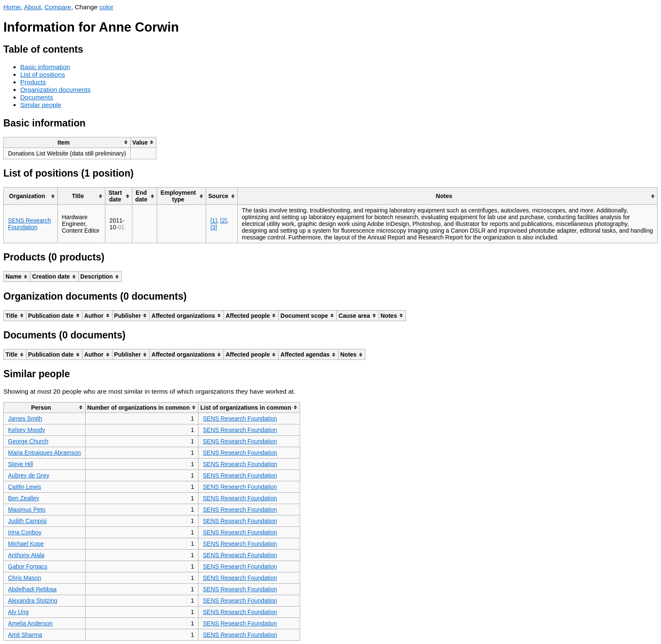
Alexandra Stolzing (33, 601)
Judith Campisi (27, 521)
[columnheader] (67, 142)
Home (12, 7)
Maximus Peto (27, 510)
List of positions (43, 74)
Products (33, 82)
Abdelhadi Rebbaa (32, 589)
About (32, 7)
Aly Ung (18, 612)
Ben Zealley (24, 498)
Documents (37, 97)
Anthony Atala (26, 555)
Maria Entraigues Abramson (44, 453)
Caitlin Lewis (25, 487)
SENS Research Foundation (30, 224)
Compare (58, 7)
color (106, 7)
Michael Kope (26, 544)
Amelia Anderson (30, 623)
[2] (223, 220)
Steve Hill (20, 464)
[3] (214, 227)
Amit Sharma (25, 635)
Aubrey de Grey (29, 475)
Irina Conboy (25, 532)
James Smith (25, 419)
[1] (214, 220)
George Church (28, 441)
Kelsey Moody (27, 430)
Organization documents (55, 90)
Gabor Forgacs (28, 566)
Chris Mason (25, 578)
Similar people (41, 105)
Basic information (45, 67)
